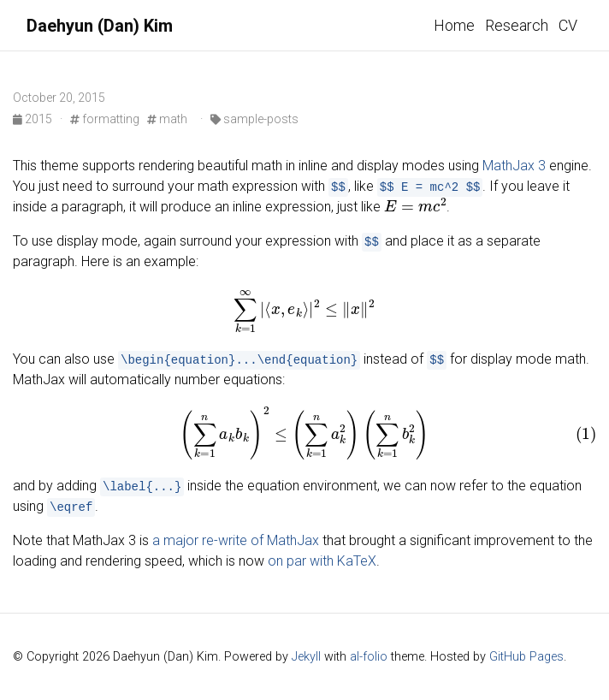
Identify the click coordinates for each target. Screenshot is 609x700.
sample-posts (254, 119)
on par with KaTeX (322, 561)
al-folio (369, 657)
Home (454, 25)
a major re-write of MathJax (236, 540)
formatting (105, 119)
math (167, 119)
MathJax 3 (514, 166)
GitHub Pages (526, 657)
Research (517, 25)
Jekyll (306, 657)
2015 (34, 119)
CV (568, 25)
